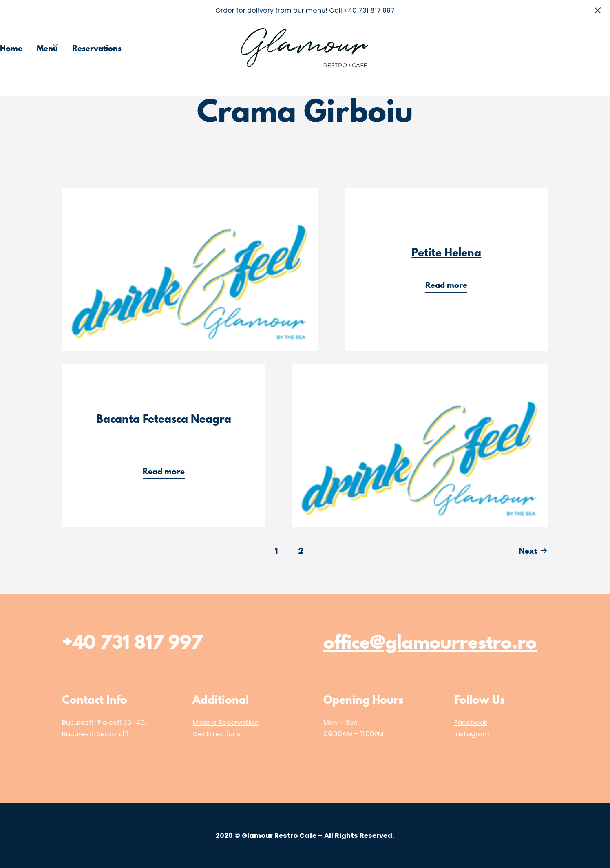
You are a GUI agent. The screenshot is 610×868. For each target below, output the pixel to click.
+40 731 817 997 (369, 10)
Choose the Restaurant (485, 48)
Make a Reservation (225, 723)
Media (554, 48)
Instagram (472, 734)
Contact (595, 48)
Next (528, 551)
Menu (47, 48)
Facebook (471, 723)
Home (11, 48)
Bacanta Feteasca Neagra (164, 419)
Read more (449, 286)
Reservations (97, 48)
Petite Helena (446, 252)
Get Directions (217, 734)
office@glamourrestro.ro (430, 642)
